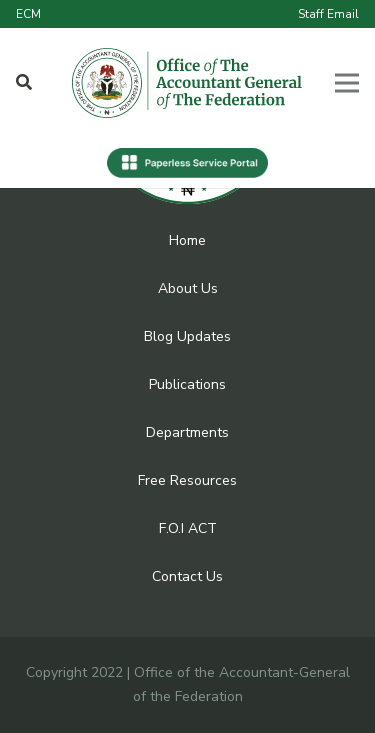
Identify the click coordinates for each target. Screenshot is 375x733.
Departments (187, 432)
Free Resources (187, 480)
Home (187, 240)
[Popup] (24, 83)
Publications (187, 384)
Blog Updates (187, 336)
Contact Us (187, 576)
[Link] (187, 83)
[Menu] (347, 83)
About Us (188, 288)
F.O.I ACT (188, 528)
